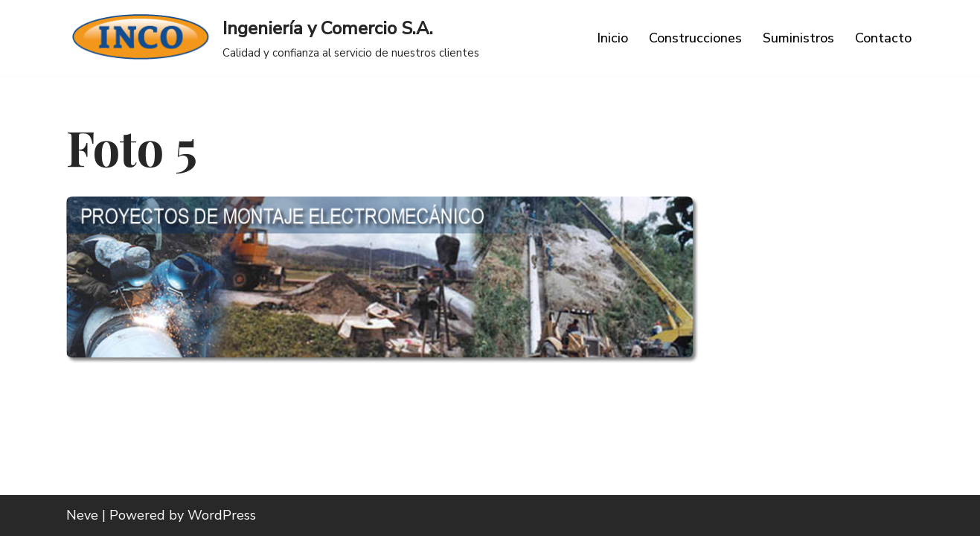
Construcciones (695, 38)
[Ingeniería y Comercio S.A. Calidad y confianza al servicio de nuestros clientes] (273, 38)
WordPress (222, 515)
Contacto (883, 38)
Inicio (612, 38)
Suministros (798, 38)
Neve (82, 515)
